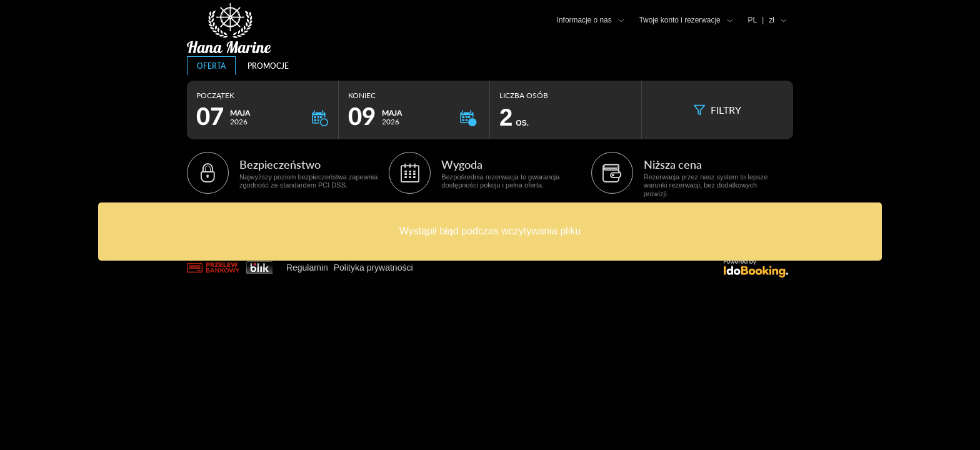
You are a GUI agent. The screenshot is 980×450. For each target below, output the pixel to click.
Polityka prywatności (373, 267)
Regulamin (307, 267)
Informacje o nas (584, 20)
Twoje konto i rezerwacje (679, 20)
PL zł (761, 20)
